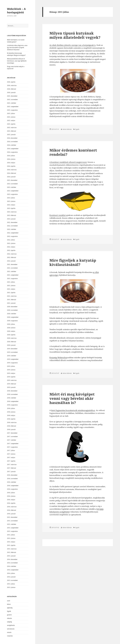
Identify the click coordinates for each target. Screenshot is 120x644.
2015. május (11, 542)
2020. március (12, 338)
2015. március (12, 549)
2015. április (11, 545)
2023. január (11, 219)
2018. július (11, 408)
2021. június (11, 286)
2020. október (12, 314)
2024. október (12, 145)
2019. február (12, 384)
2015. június (11, 538)
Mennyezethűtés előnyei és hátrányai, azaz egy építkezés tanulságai (17, 61)
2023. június (11, 201)
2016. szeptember (13, 486)
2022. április (11, 250)
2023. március (12, 212)
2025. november (12, 100)
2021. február (12, 300)
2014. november (12, 563)
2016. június (11, 496)
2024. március (12, 170)
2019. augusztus (12, 363)
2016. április (11, 503)
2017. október (12, 440)
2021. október (12, 271)
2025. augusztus (12, 110)
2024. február (12, 173)
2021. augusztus (12, 278)
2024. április (11, 166)
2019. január (11, 387)
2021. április (11, 293)
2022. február (12, 257)
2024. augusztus (12, 152)
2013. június (11, 587)
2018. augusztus (12, 405)
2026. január (11, 92)
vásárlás (10, 636)
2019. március (12, 380)
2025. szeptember (13, 107)
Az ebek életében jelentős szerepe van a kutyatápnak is (73, 45)
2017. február (12, 468)
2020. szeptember (13, 317)
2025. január (11, 135)
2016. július (11, 493)
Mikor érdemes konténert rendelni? (73, 152)
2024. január (11, 177)
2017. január (11, 472)
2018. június (11, 412)
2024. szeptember (13, 149)
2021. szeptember (13, 275)
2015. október (12, 524)
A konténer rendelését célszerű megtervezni (68, 162)
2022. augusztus (12, 236)
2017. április (11, 461)
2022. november (12, 226)
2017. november (12, 436)
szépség (9, 622)
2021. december (12, 264)
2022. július (11, 240)
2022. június (11, 243)
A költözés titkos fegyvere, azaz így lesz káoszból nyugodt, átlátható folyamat (17, 47)
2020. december (12, 307)
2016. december (12, 475)
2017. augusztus (12, 447)
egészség (10, 608)
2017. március (12, 464)
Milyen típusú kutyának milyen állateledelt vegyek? (75, 35)
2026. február (12, 89)
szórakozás (11, 629)
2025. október (12, 103)
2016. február (12, 510)
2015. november (12, 521)
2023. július (11, 198)
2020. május (11, 331)
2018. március (12, 422)
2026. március (12, 85)
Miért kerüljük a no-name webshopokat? (16, 41)
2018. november (12, 394)
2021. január (11, 303)
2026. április (11, 82)
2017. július (11, 450)
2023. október (12, 187)
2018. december (12, 391)
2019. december (12, 349)
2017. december (12, 433)
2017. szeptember (13, 444)
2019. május (11, 373)
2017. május (11, 457)
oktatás (9, 618)
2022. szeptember (13, 233)
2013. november (12, 580)
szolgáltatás (11, 625)
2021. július (11, 282)
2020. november (12, 310)
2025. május (11, 120)
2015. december (12, 517)
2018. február (12, 426)
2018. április (11, 419)
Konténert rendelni (58, 215)
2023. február (12, 215)
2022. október (12, 229)
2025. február (12, 131)
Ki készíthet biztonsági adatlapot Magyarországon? (16, 54)
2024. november (12, 142)
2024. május (11, 163)
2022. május (11, 247)
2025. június (11, 117)
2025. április (11, 124)
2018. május (11, 415)
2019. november (12, 352)
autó (9, 601)
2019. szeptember (13, 359)
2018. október (12, 398)
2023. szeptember (13, 191)
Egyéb (9, 611)
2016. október (12, 482)
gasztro (9, 615)
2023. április (11, 208)
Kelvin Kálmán (67, 129)
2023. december (12, 180)
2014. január (11, 577)
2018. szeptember (13, 401)
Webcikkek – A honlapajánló (16, 11)
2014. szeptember (13, 570)
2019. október (12, 356)
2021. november (12, 268)
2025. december (12, 96)
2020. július (11, 324)
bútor (9, 604)
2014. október (12, 566)
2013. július (11, 584)
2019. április (11, 377)
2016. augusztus (12, 489)
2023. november (12, 184)
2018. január (11, 429)
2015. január (11, 556)
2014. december (12, 559)
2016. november (12, 479)
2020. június (11, 328)
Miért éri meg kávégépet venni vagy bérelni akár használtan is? (72, 398)
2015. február (12, 552)
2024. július (11, 156)
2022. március (12, 254)
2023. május (11, 205)
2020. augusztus (12, 321)
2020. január (11, 345)
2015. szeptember (13, 528)
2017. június (11, 454)
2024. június (11, 159)
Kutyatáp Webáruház (58, 357)
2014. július (11, 573)
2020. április (11, 335)
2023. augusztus (12, 194)
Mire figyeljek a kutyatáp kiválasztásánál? (73, 262)
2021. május (11, 289)
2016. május (11, 500)
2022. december (12, 222)
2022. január (11, 261)
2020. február (12, 342)
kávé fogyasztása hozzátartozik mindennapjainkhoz (73, 410)
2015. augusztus (12, 531)
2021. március (12, 296)
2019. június (11, 370)
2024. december (12, 138)
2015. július (11, 535)
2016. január (11, 514)
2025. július (11, 113)
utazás (9, 632)
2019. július (11, 366)
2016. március (12, 507)
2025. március (12, 127)
